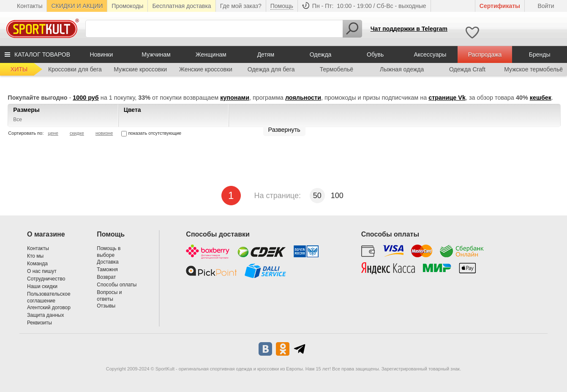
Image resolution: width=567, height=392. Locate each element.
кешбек (541, 98)
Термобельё (337, 69)
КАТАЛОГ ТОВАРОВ (42, 54)
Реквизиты (40, 323)
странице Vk (447, 98)
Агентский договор (49, 308)
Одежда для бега (271, 69)
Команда (37, 264)
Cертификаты (500, 6)
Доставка (108, 262)
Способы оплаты (117, 285)
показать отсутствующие (151, 133)
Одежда (321, 54)
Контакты (30, 6)
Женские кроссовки (206, 69)
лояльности (303, 98)
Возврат (106, 277)
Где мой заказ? (241, 6)
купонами (235, 98)
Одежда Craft (467, 69)
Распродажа (485, 54)
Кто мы (35, 256)
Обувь (375, 54)
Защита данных (45, 315)
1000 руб (86, 98)
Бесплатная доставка (181, 6)
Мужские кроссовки (140, 69)
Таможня (107, 269)
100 (337, 196)
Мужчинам (156, 54)
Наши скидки (42, 286)
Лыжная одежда (402, 69)
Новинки (101, 54)
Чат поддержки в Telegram (409, 29)
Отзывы (106, 306)
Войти (546, 6)
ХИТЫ (19, 69)
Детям (266, 54)
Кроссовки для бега (75, 69)
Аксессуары (430, 54)
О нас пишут (42, 271)
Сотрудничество (46, 279)
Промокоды (127, 6)
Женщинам (211, 54)
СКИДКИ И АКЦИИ (77, 6)
